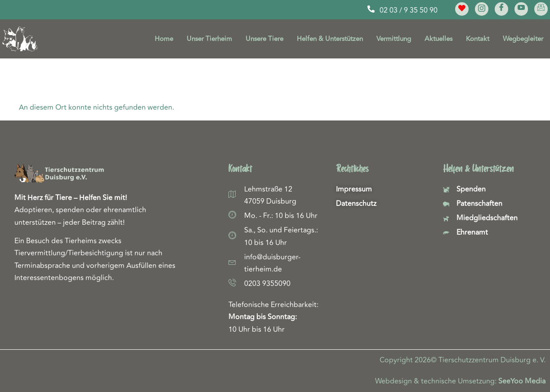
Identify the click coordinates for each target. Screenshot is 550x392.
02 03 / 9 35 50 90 (409, 10)
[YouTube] (521, 9)
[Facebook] (501, 9)
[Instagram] (482, 9)
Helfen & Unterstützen (330, 39)
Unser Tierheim (209, 39)
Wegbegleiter (523, 39)
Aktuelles (438, 39)
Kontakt (478, 39)
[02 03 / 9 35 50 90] (371, 9)
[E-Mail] (541, 9)
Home (164, 39)
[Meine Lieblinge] (462, 9)
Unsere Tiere (264, 39)
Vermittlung (394, 39)
